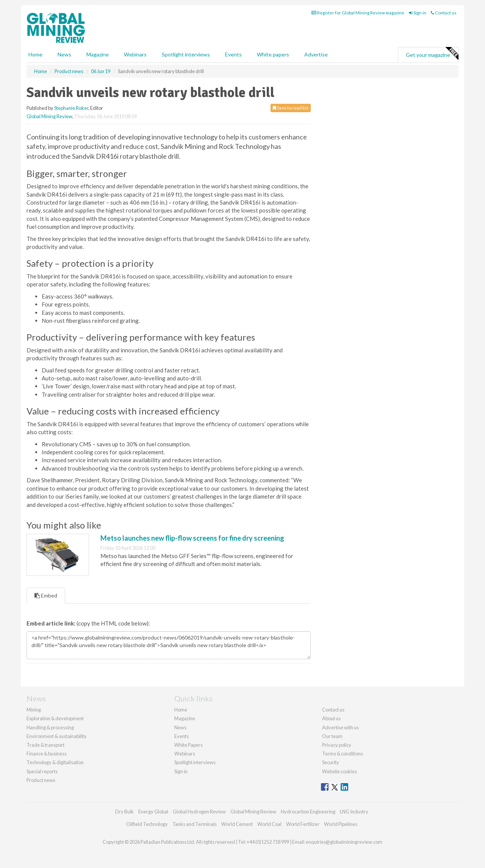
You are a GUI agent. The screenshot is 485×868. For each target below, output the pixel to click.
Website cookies (339, 771)
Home (35, 54)
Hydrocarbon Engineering (308, 812)
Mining (34, 710)
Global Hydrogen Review (199, 812)
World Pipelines (341, 824)
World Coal (269, 824)
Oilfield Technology (147, 824)
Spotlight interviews (186, 54)
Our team (332, 736)
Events (233, 54)
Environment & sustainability (57, 736)
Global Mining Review (49, 116)
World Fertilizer (303, 824)
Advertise (316, 54)
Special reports (42, 771)
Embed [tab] (46, 595)
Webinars (135, 54)
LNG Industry (354, 812)
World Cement (237, 824)
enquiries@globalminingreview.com (344, 842)
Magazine (98, 54)
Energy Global (153, 812)
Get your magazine (432, 54)
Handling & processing (50, 727)
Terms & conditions (343, 754)
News (180, 727)
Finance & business (47, 754)
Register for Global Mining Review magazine (358, 13)
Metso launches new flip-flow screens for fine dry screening (192, 538)
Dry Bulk (124, 812)
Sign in (418, 13)
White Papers (189, 745)
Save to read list (291, 108)
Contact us (444, 13)
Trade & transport (45, 745)
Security (331, 762)
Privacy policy (337, 745)
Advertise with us (340, 727)
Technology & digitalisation (55, 762)
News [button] (64, 54)
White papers (273, 54)
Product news (41, 780)
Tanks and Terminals (195, 824)
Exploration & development (55, 718)
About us (331, 718)
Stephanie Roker (71, 108)
